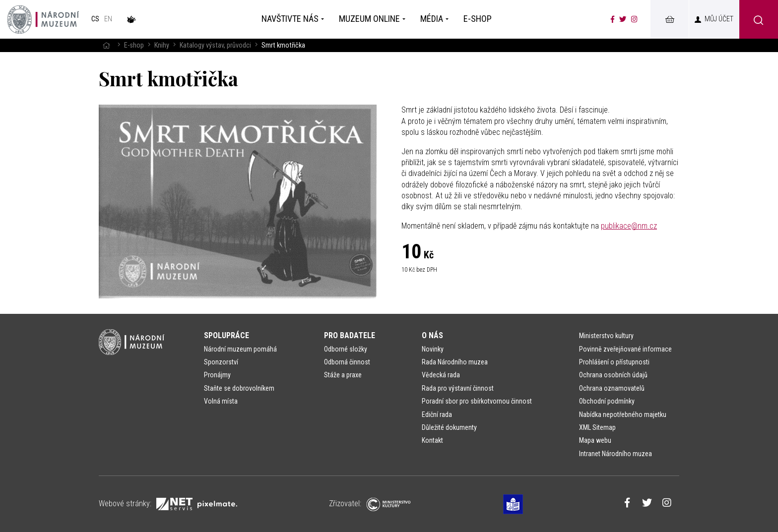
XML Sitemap (597, 427)
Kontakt (432, 440)
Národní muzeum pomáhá (240, 349)
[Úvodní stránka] (43, 19)
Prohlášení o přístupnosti (614, 362)
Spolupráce (227, 335)
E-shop (134, 45)
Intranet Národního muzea (616, 454)
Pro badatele (350, 335)
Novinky (433, 349)
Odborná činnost (347, 362)
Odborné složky (346, 349)
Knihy (162, 45)
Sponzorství (221, 362)
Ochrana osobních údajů (613, 375)
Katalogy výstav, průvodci (215, 45)
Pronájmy (217, 375)
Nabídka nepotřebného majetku (623, 414)
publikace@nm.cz (629, 226)
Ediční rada (437, 414)
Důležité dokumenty (449, 427)
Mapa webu (595, 440)
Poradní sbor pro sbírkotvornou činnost (477, 401)
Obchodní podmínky (607, 401)
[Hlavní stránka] (106, 45)
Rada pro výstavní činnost (458, 388)
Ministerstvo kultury (606, 336)
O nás (432, 335)
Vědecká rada (441, 375)
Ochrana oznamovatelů (612, 388)
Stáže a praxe (343, 375)
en (108, 19)
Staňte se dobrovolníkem (239, 388)
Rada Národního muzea (455, 362)
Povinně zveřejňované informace (625, 349)
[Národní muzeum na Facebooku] (613, 19)
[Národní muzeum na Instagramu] (634, 19)
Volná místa (221, 401)
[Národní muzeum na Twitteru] (623, 19)
